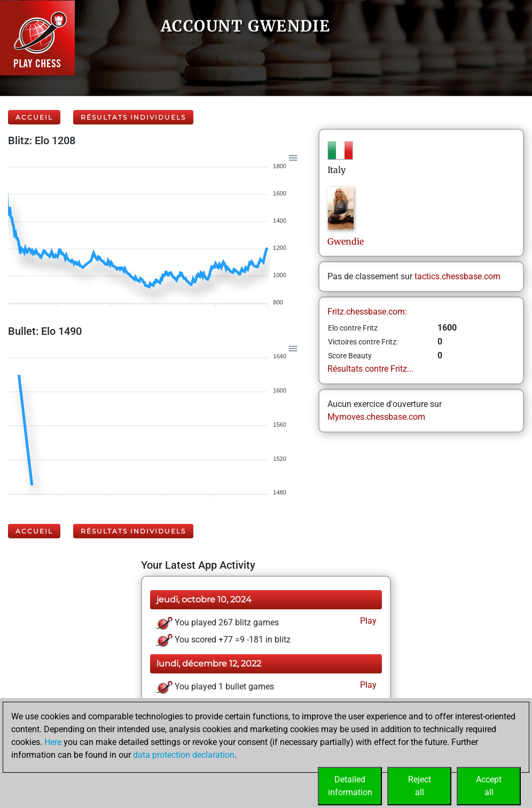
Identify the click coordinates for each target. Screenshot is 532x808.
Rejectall (420, 786)
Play (367, 621)
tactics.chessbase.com (457, 276)
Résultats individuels (133, 117)
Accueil (34, 117)
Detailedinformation (350, 786)
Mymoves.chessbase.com (376, 417)
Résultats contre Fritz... (370, 369)
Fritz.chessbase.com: (367, 312)
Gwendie (347, 241)
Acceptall (489, 786)
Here (53, 742)
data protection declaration (184, 755)
